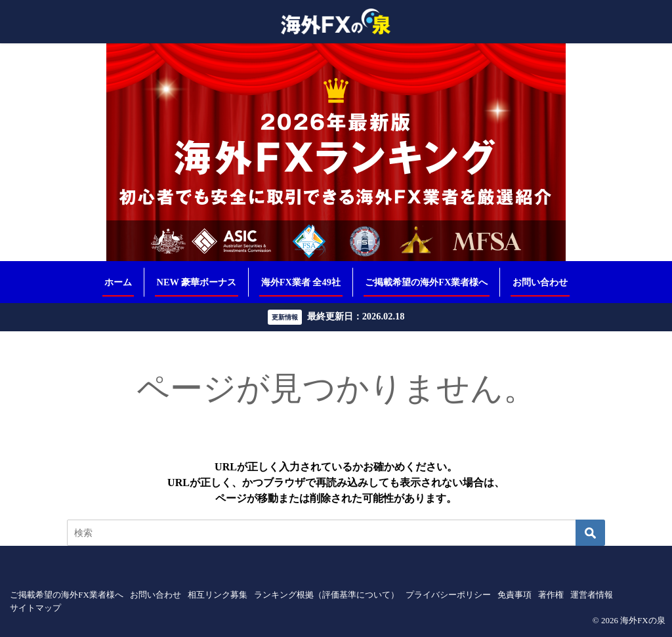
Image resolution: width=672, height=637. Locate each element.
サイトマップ (35, 608)
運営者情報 (592, 595)
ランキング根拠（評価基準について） (326, 595)
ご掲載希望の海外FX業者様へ (426, 282)
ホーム (118, 282)
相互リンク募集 (218, 595)
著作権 (551, 595)
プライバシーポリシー (448, 595)
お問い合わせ (540, 282)
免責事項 (514, 595)
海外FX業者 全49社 (301, 282)
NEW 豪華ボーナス (197, 282)
